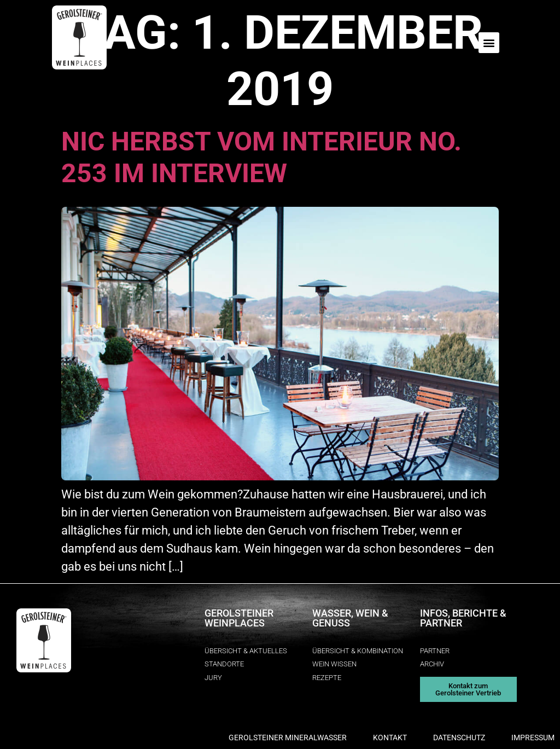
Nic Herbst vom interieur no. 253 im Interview (261, 157)
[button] (489, 43)
